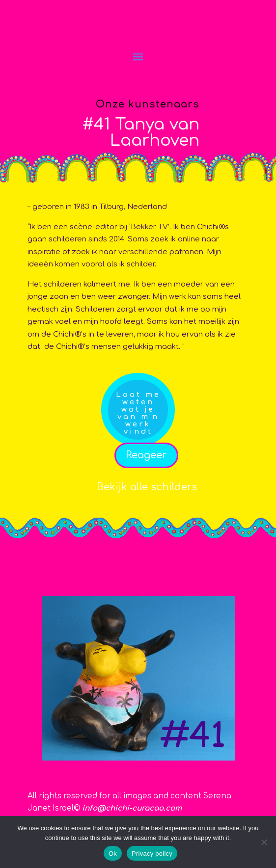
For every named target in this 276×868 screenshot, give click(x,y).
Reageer (146, 455)
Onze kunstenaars (148, 104)
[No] (264, 842)
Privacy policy (152, 854)
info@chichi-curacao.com (132, 808)
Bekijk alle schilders (147, 487)
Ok (113, 854)
